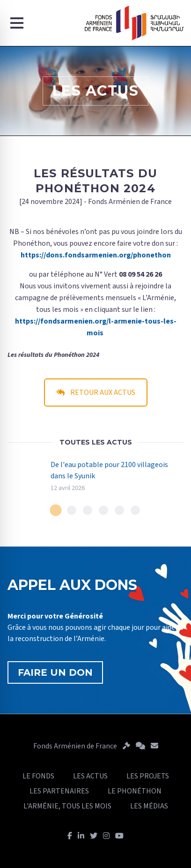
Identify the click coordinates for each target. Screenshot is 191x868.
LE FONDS (38, 776)
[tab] (56, 510)
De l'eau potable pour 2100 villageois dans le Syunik (109, 470)
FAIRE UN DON (55, 672)
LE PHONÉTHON (135, 791)
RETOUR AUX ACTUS (96, 392)
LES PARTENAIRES (59, 791)
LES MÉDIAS (149, 806)
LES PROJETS (148, 776)
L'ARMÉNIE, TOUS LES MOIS (67, 806)
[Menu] (17, 23)
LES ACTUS (90, 776)
